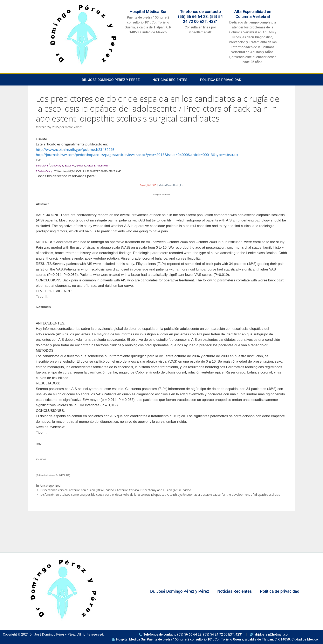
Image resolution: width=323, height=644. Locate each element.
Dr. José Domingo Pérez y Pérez (111, 80)
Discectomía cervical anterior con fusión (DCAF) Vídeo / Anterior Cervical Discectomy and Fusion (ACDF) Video (116, 490)
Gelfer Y (81, 166)
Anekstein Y (103, 166)
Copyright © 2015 (148, 185)
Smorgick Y (42, 166)
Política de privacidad (221, 80)
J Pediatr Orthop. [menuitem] (44, 171)
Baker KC (70, 166)
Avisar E (91, 166)
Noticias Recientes (170, 80)
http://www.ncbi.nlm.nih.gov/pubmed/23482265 (75, 149)
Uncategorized (50, 485)
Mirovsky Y (57, 166)
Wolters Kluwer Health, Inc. (171, 185)
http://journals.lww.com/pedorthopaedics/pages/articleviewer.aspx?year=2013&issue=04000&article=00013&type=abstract (137, 155)
